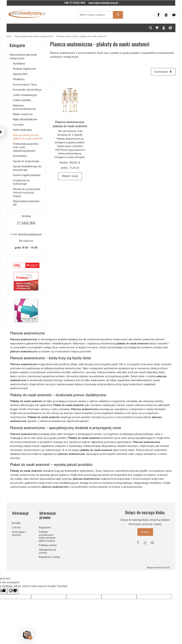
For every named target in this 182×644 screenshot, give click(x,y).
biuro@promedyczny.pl (103, 3)
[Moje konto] (164, 28)
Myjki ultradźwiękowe (25, 119)
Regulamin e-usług (49, 556)
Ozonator (18, 125)
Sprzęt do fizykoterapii (26, 161)
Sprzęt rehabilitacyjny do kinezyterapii (27, 168)
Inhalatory (19, 79)
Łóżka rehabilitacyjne (25, 95)
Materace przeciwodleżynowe (24, 107)
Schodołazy (20, 156)
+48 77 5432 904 (75, 3)
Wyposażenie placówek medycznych (23, 57)
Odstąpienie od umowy (47, 550)
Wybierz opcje (70, 176)
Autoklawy (19, 64)
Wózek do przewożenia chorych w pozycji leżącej (27, 193)
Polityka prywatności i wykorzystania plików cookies (47, 535)
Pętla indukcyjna (22, 130)
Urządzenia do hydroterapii (21, 182)
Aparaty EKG (20, 74)
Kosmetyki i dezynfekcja (27, 90)
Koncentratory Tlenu (25, 85)
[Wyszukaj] (118, 15)
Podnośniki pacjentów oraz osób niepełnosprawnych (26, 147)
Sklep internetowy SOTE (159, 567)
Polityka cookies (48, 544)
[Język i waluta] (170, 28)
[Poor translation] (13, 590)
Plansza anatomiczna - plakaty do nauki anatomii (28, 137)
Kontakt (16, 522)
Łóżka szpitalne (22, 100)
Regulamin (45, 527)
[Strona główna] (27, 14)
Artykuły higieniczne (25, 69)
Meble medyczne (23, 114)
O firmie (16, 527)
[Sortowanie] (163, 72)
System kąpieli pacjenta (27, 175)
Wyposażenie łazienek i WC (26, 203)
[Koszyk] (157, 28)
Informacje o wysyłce (19, 533)
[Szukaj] (151, 28)
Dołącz (145, 532)
